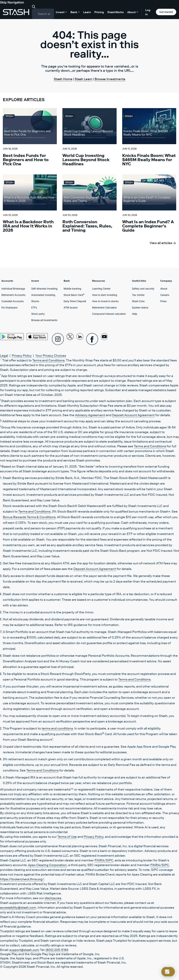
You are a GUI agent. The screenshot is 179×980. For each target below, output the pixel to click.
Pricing (99, 12)
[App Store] (37, 337)
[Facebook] (92, 339)
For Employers (9, 307)
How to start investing (105, 295)
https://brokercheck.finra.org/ (22, 879)
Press (163, 301)
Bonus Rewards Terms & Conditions (29, 517)
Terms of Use (67, 837)
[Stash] (16, 12)
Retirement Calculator (104, 307)
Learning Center (101, 289)
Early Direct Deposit (75, 301)
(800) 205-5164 (57, 950)
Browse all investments (44, 320)
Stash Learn (83, 79)
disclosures (53, 898)
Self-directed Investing (44, 289)
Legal (4, 356)
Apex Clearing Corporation (47, 865)
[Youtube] (104, 339)
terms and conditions (57, 728)
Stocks (35, 301)
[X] (70, 339)
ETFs (34, 307)
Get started (166, 12)
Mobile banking (72, 289)
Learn (87, 12)
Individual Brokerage (13, 289)
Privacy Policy (22, 356)
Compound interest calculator (109, 314)
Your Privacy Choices (51, 356)
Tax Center (138, 295)
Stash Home (63, 79)
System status (140, 307)
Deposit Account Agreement (133, 415)
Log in (148, 12)
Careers (165, 295)
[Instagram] (58, 339)
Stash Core (138, 301)
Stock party (38, 314)
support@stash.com (24, 950)
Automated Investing (43, 295)
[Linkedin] (80, 339)
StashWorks (116, 12)
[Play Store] (12, 337)
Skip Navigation (12, 2)
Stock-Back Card (74, 295)
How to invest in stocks (105, 301)
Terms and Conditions (48, 360)
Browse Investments (110, 79)
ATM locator (71, 307)
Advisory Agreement (90, 415)
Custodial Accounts (12, 301)
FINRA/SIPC (104, 860)
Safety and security (143, 289)
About (164, 289)
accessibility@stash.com (18, 908)
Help (135, 314)
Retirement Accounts (13, 295)
